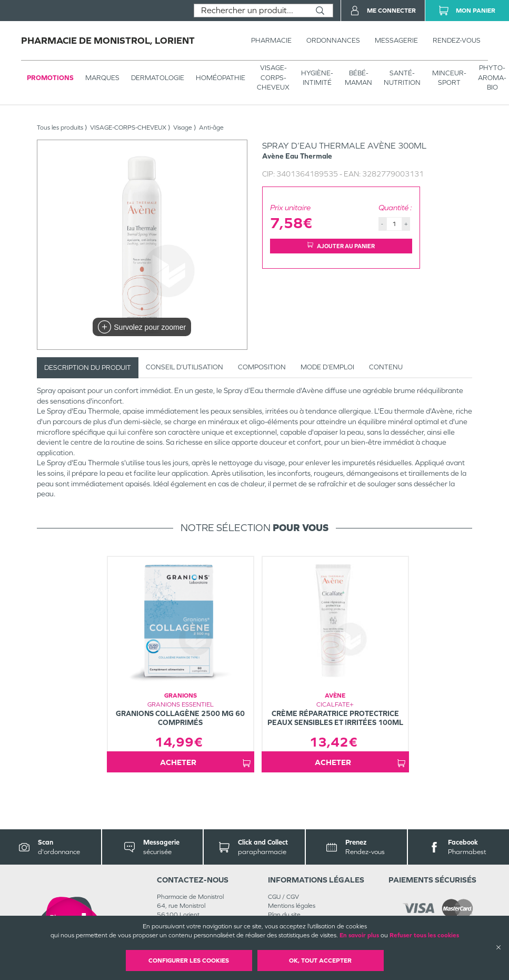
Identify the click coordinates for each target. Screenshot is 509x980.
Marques (102, 78)
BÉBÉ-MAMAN (358, 78)
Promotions (50, 78)
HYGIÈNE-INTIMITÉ (317, 78)
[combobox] (251, 11)
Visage (183, 128)
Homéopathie (221, 78)
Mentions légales (292, 906)
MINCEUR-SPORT (449, 78)
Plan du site (284, 915)
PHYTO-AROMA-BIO (492, 77)
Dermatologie (158, 78)
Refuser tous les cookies (424, 935)
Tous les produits (60, 128)
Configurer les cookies (189, 961)
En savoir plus (359, 935)
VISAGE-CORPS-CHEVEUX (273, 77)
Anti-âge (211, 128)
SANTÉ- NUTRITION (402, 78)
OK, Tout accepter (320, 961)
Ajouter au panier (341, 246)
